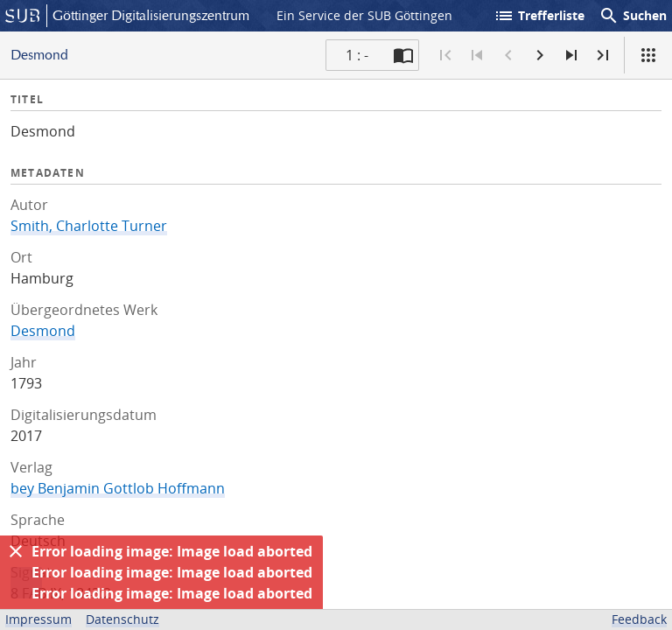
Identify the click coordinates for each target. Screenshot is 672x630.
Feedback (639, 619)
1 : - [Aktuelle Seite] (357, 55)
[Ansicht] (648, 55)
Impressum (38, 619)
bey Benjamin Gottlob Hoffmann (118, 488)
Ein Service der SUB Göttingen (364, 15)
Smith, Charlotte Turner (89, 226)
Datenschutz (122, 619)
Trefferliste (539, 16)
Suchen (633, 16)
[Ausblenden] (16, 551)
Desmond (43, 331)
